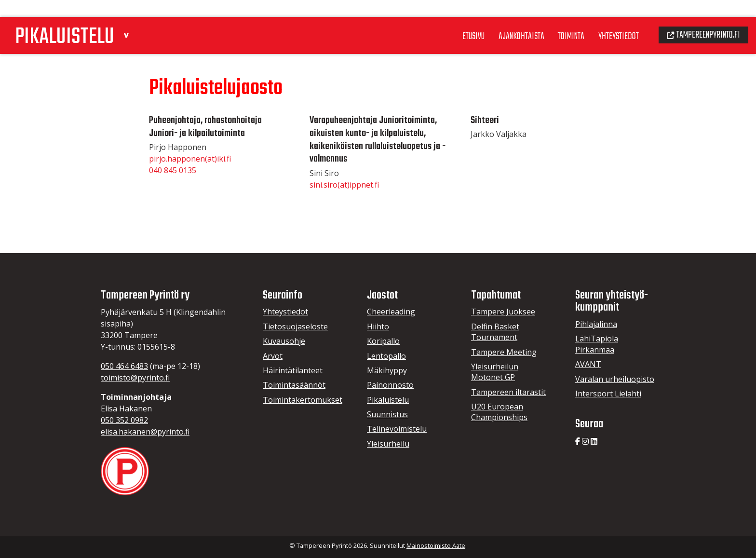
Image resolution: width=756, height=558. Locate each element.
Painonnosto (390, 385)
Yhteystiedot (610, 19)
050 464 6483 (124, 366)
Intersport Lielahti (608, 394)
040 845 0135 (173, 170)
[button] (137, 16)
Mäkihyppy (387, 370)
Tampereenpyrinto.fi (700, 17)
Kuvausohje (284, 341)
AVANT (588, 364)
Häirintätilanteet (293, 370)
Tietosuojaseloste (295, 327)
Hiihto (378, 327)
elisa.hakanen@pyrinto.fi (145, 432)
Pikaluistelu (388, 400)
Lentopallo (386, 356)
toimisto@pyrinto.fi (135, 378)
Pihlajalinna (596, 324)
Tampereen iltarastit (508, 392)
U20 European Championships (499, 412)
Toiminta (560, 19)
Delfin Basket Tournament (495, 332)
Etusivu (457, 19)
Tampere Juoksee (503, 312)
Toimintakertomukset (303, 400)
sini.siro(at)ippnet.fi (344, 185)
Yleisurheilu (388, 444)
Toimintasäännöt (294, 385)
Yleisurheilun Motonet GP (495, 372)
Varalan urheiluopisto (615, 379)
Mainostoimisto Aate (436, 545)
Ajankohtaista (507, 19)
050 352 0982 (124, 420)
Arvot (273, 356)
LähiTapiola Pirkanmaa (597, 344)
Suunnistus (387, 414)
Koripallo (383, 341)
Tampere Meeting (504, 352)
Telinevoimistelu (397, 429)
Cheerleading (391, 312)
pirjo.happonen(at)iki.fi (190, 159)
